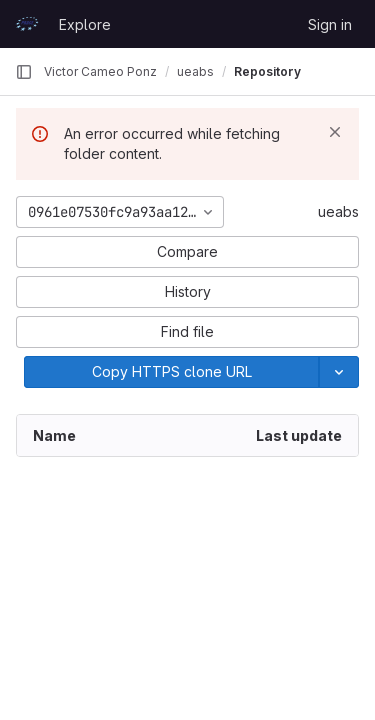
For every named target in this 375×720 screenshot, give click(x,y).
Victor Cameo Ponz (100, 71)
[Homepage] (27, 24)
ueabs (338, 211)
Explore (85, 24)
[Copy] (171, 372)
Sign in (330, 24)
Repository (267, 71)
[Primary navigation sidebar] (24, 72)
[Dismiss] (335, 132)
